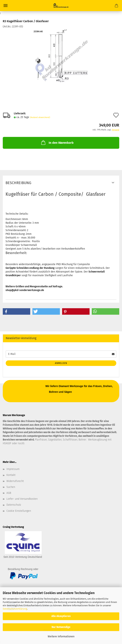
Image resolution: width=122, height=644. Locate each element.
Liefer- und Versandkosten (22, 499)
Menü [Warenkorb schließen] (6, 6)
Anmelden (61, 363)
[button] (16, 311)
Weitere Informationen (61, 637)
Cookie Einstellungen (19, 511)
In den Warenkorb (57, 142)
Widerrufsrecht (15, 481)
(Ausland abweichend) (40, 117)
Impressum (13, 469)
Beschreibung (18, 183)
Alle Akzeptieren (61, 616)
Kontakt (11, 475)
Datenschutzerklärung (15, 609)
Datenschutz (14, 505)
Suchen (11, 487)
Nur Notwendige (61, 627)
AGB (9, 493)
